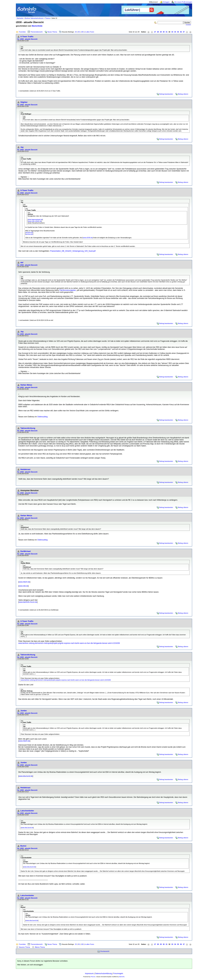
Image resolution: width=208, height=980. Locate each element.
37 (184, 32)
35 (178, 32)
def (22, 262)
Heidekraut (25, 469)
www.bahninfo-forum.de (28, 602)
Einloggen (166, 2)
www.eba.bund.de (26, 776)
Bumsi (23, 846)
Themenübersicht (37, 32)
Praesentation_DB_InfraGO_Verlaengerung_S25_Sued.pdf (73, 251)
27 (155, 32)
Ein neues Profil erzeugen (183, 2)
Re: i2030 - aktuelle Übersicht (27, 39)
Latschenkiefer (27, 811)
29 (161, 32)
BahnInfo (122, 977)
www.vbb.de (23, 586)
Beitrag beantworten (166, 94)
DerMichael (25, 551)
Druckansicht (105, 951)
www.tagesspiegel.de (35, 219)
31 (167, 32)
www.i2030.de (88, 238)
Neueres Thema (24, 947)
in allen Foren (89, 32)
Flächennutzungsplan (68, 290)
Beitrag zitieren (183, 94)
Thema (47, 18)
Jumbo (24, 711)
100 (82, 32)
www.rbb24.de (24, 582)
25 (76, 32)
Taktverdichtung (28, 428)
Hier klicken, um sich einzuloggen (30, 965)
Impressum (89, 974)
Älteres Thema (40, 947)
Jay (22, 147)
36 (181, 32)
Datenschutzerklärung (103, 974)
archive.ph (29, 232)
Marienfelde (37, 26)
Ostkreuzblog (42, 417)
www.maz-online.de (35, 221)
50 (79, 32)
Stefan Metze (26, 385)
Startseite (20, 18)
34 (175, 32)
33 (172, 32)
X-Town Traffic (27, 37)
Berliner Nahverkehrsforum (34, 18)
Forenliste (22, 32)
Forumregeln (118, 974)
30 (164, 32)
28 (158, 32)
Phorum (93, 977)
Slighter (24, 102)
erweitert (188, 25)
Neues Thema (52, 32)
